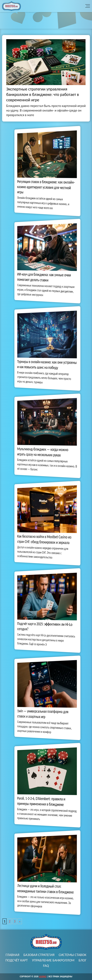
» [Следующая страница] (20, 921)
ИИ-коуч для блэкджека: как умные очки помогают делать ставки (45, 277)
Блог (83, 960)
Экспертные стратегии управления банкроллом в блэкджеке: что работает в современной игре (43, 94)
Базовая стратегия (39, 955)
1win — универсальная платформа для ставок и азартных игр (44, 714)
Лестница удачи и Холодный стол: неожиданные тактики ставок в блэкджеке (46, 889)
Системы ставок (72, 955)
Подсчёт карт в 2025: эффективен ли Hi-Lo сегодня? (45, 626)
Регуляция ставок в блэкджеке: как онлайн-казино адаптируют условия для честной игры (46, 187)
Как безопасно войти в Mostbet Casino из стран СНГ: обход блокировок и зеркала (45, 539)
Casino (43, 977)
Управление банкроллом (53, 960)
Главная (13, 955)
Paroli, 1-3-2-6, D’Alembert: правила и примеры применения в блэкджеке (43, 801)
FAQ (46, 966)
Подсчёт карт (17, 960)
